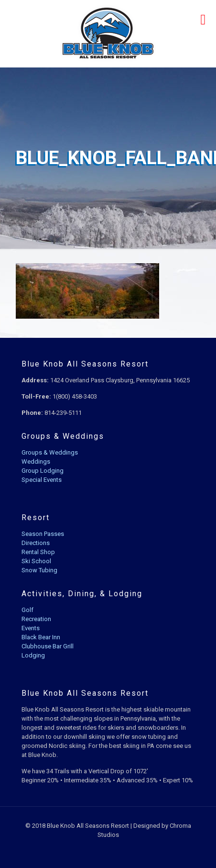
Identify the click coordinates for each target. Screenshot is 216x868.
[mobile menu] (203, 19)
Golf (27, 610)
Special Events (42, 480)
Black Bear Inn (41, 637)
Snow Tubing (39, 570)
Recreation (36, 619)
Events (31, 628)
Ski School (36, 561)
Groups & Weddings (50, 452)
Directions (36, 543)
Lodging (33, 655)
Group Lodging (43, 471)
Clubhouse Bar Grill (48, 646)
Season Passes (43, 534)
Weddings (36, 462)
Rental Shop (38, 552)
